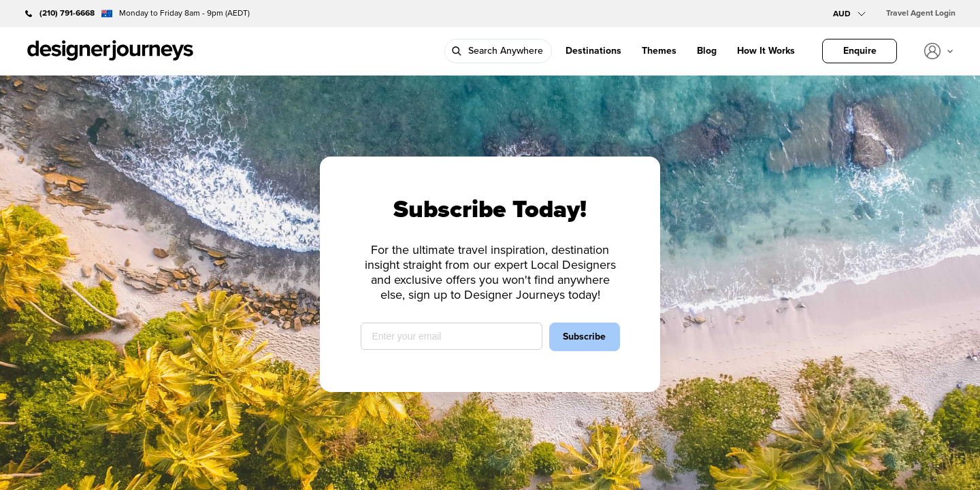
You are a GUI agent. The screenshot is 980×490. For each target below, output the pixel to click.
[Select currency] (849, 14)
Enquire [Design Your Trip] (860, 51)
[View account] (938, 51)
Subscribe (584, 337)
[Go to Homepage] (110, 51)
